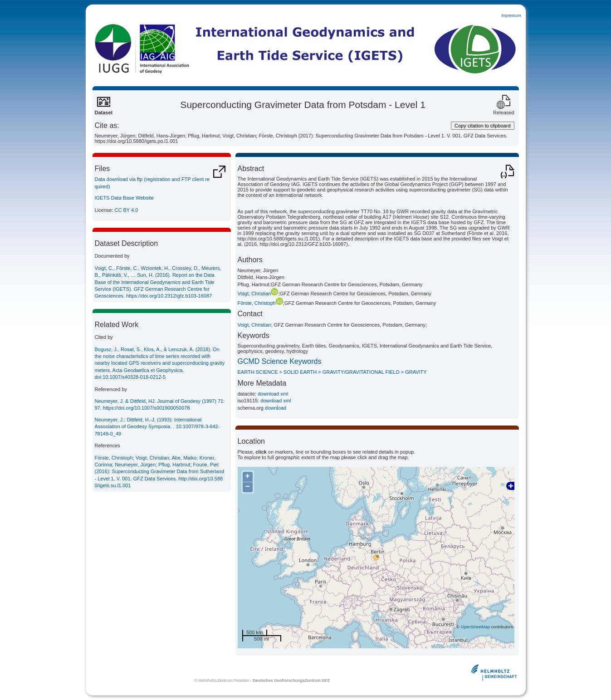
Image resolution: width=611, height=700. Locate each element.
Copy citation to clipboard (483, 126)
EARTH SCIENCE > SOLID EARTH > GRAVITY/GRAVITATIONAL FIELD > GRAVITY (332, 372)
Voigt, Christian (258, 294)
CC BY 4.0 (127, 210)
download (276, 408)
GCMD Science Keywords (280, 361)
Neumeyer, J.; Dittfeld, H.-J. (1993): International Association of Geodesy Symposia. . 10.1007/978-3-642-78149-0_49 (157, 427)
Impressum (511, 15)
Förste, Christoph (260, 303)
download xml (273, 394)
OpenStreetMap (475, 627)
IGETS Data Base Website (124, 198)
